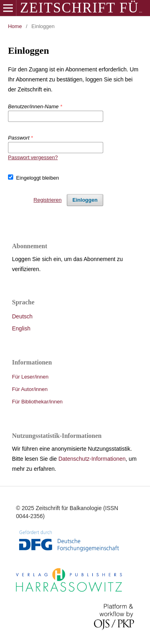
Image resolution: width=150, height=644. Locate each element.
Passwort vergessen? (33, 157)
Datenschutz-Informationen (92, 459)
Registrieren (48, 200)
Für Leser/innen (30, 377)
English (21, 328)
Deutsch (22, 316)
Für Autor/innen (30, 389)
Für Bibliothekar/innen (37, 402)
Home (15, 26)
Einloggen (85, 200)
